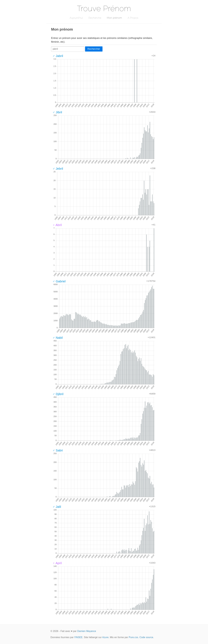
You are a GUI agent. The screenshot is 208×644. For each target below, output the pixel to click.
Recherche (95, 18)
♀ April (57, 563)
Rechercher (94, 49)
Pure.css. (134, 637)
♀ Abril (57, 225)
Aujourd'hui (76, 18)
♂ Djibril (58, 394)
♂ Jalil (57, 507)
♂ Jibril (57, 112)
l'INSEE (78, 637)
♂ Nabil (58, 338)
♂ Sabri (58, 450)
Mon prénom (114, 18)
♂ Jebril (58, 169)
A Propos (133, 18)
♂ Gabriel (59, 281)
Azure (105, 637)
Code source (146, 637)
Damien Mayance (87, 631)
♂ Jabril (58, 56)
